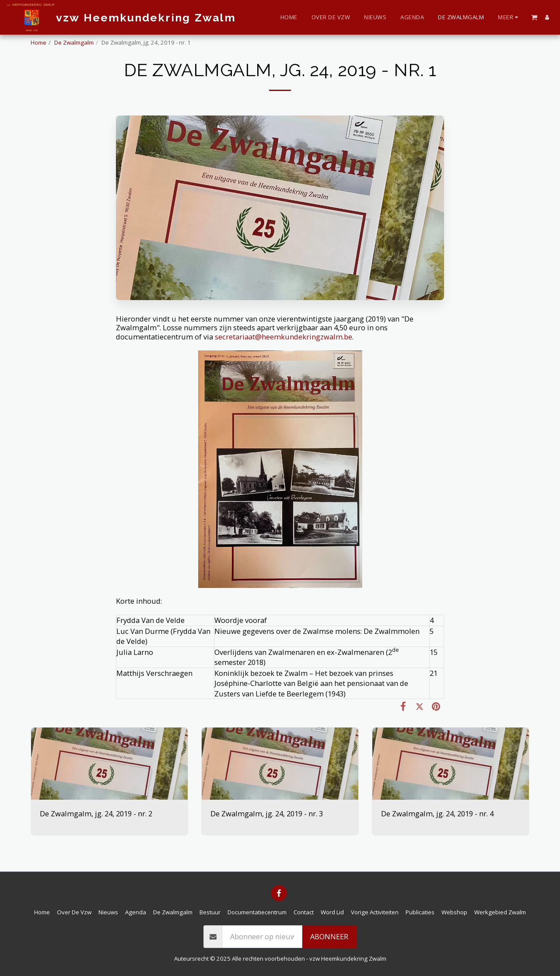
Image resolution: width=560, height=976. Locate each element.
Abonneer (329, 936)
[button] (534, 17)
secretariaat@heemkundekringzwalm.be (283, 337)
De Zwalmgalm (74, 42)
